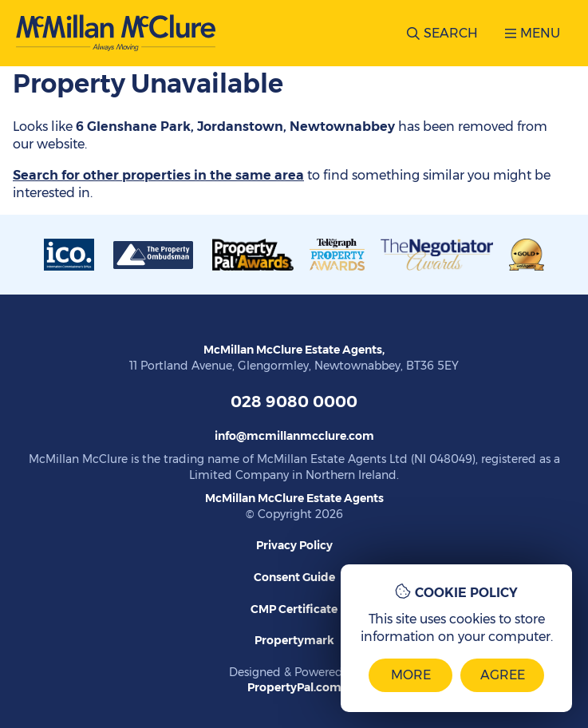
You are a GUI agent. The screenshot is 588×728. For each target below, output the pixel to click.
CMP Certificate (294, 609)
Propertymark (294, 640)
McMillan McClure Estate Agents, (294, 350)
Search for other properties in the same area (158, 175)
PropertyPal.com (294, 687)
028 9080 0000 (294, 402)
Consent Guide (294, 577)
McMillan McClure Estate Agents (294, 498)
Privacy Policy (294, 545)
